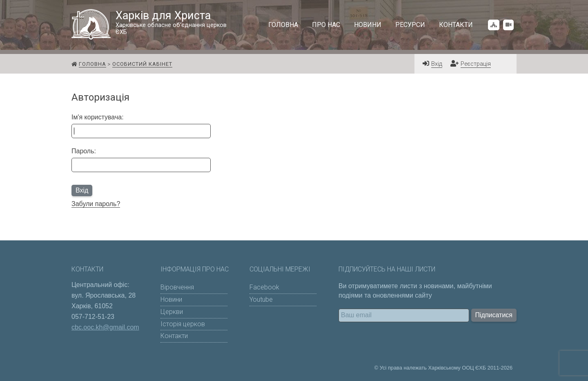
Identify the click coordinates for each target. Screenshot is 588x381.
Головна (283, 25)
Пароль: (84, 151)
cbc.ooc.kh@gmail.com (105, 327)
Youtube (261, 299)
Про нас (326, 25)
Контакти (456, 25)
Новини (368, 25)
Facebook (264, 287)
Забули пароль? (96, 204)
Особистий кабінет (142, 64)
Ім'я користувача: (98, 117)
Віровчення (177, 287)
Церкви (172, 312)
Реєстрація (476, 64)
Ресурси (410, 25)
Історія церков (183, 324)
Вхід (437, 64)
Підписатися (494, 315)
